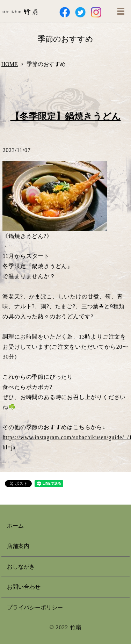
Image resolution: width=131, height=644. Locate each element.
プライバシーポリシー (35, 607)
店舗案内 (18, 546)
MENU (121, 11)
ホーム (15, 526)
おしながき (21, 567)
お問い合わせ (24, 587)
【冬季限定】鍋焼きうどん (66, 117)
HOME (10, 64)
